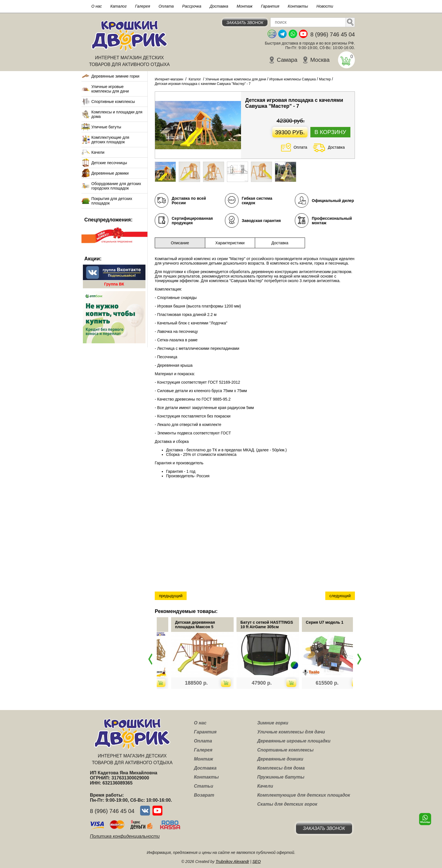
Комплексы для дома (281, 768)
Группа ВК (114, 284)
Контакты (298, 6)
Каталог (118, 6)
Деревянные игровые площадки (294, 741)
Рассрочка (192, 6)
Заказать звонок (245, 23)
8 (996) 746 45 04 (333, 34)
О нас (97, 6)
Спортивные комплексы (113, 102)
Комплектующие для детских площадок (110, 140)
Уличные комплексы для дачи (291, 732)
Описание (180, 243)
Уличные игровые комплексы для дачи (110, 89)
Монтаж (245, 6)
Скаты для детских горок (287, 804)
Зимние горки (273, 723)
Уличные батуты (106, 127)
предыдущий (171, 596)
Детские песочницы (109, 163)
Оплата (166, 6)
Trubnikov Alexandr (232, 862)
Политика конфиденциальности (125, 836)
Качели (98, 152)
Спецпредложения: (108, 220)
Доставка (219, 6)
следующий (340, 596)
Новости (325, 6)
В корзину (330, 132)
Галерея (143, 6)
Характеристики (230, 243)
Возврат (204, 795)
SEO (257, 862)
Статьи (204, 786)
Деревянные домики (110, 173)
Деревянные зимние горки (115, 76)
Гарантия (270, 6)
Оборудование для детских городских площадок (116, 186)
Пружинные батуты (281, 777)
